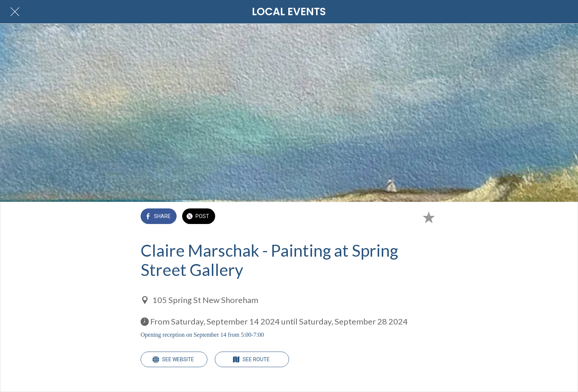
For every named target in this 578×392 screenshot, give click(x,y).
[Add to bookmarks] (428, 217)
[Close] (15, 12)
